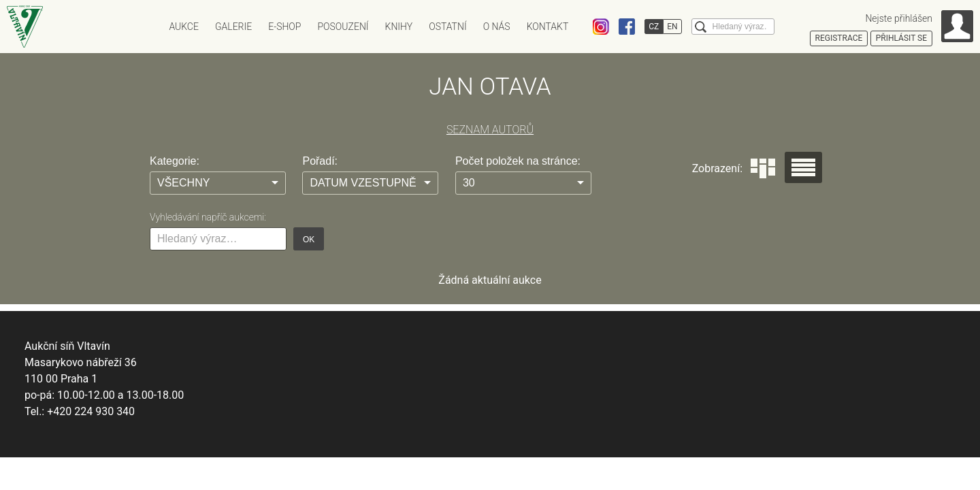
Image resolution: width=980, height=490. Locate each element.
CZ (654, 27)
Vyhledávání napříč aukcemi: (208, 217)
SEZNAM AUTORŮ (490, 130)
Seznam (803, 167)
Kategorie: (175, 161)
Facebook (627, 27)
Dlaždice (763, 168)
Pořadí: (320, 161)
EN (672, 27)
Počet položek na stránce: (518, 161)
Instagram (601, 27)
